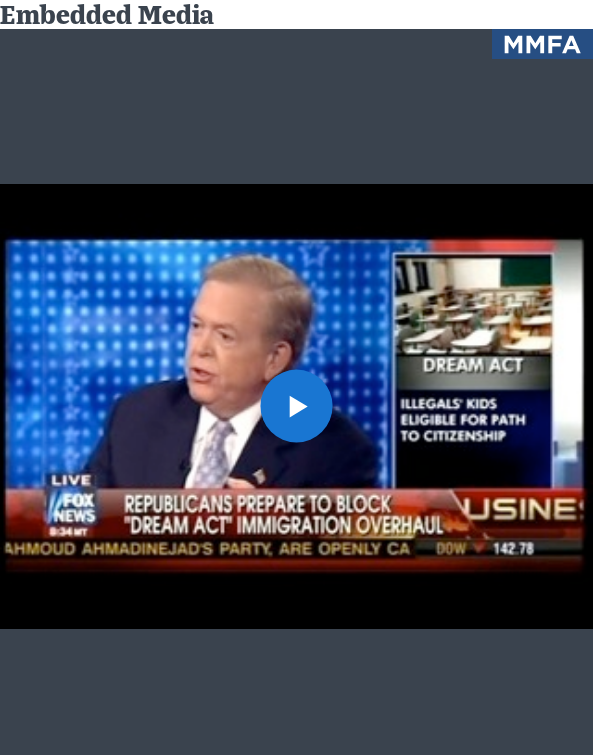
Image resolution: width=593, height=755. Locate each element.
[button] (297, 406)
